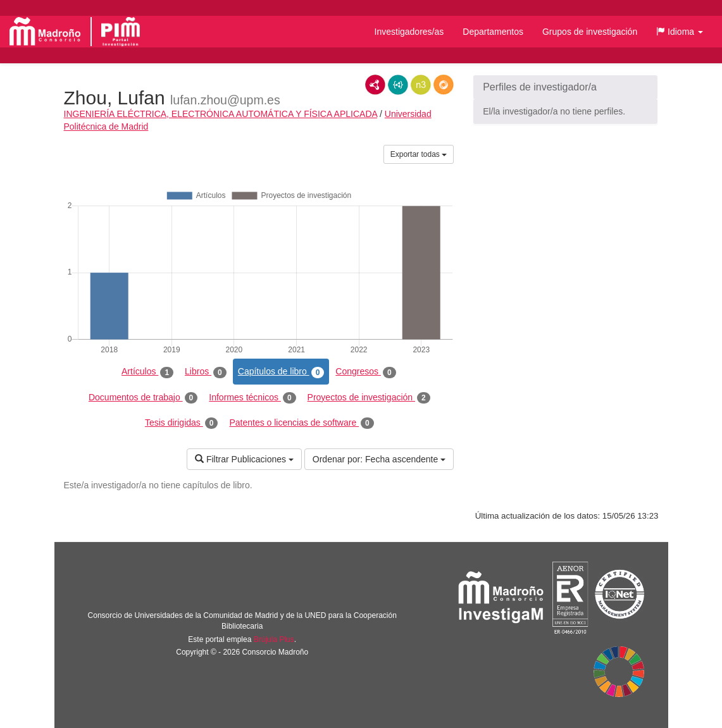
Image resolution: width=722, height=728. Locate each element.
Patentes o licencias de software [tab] (301, 423)
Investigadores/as (409, 32)
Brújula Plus (274, 639)
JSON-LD (398, 85)
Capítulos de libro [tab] (281, 372)
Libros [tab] (206, 372)
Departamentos (493, 32)
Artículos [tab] (147, 372)
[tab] (565, 87)
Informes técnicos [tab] (252, 398)
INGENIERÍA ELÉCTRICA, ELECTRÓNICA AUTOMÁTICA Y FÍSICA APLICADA (221, 114)
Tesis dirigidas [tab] (182, 423)
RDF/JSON (444, 85)
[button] (680, 32)
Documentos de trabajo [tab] (143, 398)
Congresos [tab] (365, 372)
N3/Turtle (421, 85)
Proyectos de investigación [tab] (369, 398)
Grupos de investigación (590, 32)
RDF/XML (375, 85)
